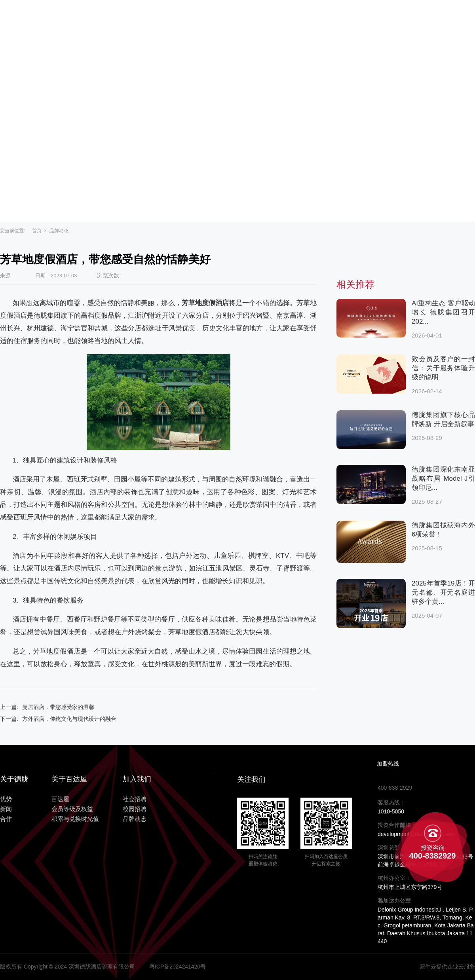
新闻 (325, 17)
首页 (37, 231)
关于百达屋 (197, 17)
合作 (356, 17)
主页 (154, 17)
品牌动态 (59, 231)
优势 (294, 17)
